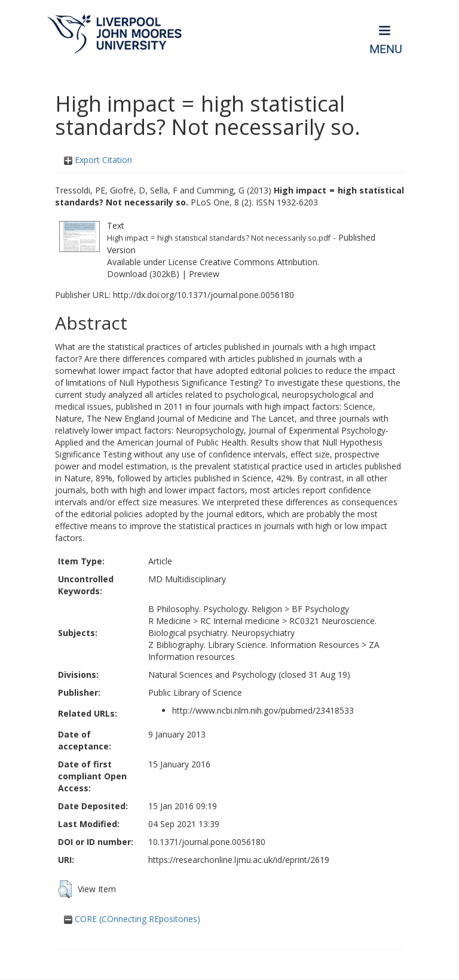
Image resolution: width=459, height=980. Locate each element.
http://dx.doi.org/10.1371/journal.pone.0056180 (204, 295)
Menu (386, 49)
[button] (65, 889)
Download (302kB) (143, 274)
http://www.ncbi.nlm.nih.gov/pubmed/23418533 (263, 710)
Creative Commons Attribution (258, 262)
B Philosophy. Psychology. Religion (215, 609)
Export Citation (98, 160)
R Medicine (169, 621)
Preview (204, 274)
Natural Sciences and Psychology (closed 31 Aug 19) (249, 675)
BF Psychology (320, 609)
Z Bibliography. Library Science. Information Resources (254, 645)
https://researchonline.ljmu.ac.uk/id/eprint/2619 (239, 860)
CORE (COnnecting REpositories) (132, 919)
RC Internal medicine (240, 621)
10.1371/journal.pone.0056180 (207, 842)
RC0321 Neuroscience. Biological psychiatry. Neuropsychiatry (262, 627)
